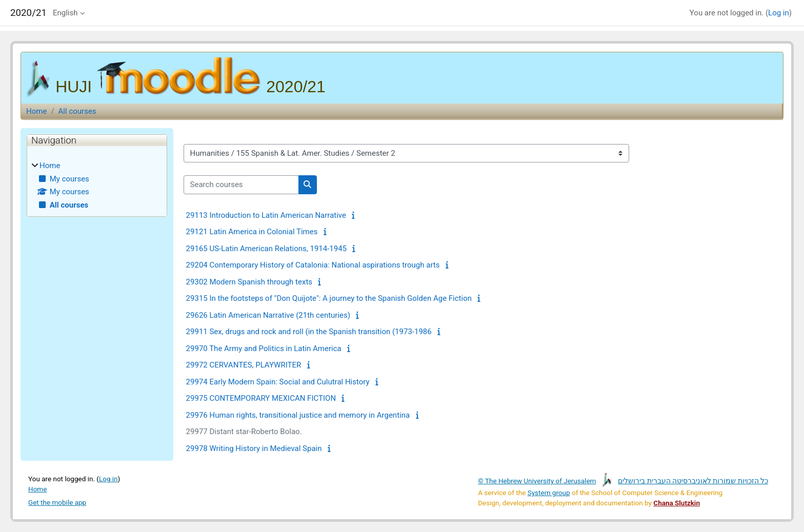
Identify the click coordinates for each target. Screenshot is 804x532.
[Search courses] (241, 185)
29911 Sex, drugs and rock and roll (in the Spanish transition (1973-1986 (309, 332)
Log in (779, 13)
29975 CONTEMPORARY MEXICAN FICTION (261, 398)
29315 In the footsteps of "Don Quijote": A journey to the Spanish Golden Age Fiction (329, 298)
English (65, 13)
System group (549, 493)
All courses (77, 111)
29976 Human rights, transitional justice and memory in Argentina (298, 415)
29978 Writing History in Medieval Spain (254, 448)
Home (36, 111)
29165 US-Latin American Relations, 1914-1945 (266, 249)
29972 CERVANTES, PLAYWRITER (244, 365)
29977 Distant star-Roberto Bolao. (244, 432)
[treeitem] (97, 185)
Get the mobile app (57, 502)
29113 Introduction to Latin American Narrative (266, 215)
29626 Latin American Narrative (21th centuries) (268, 315)
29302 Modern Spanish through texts (249, 282)
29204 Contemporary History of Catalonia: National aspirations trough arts (313, 265)
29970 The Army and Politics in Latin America (264, 349)
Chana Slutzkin (677, 503)
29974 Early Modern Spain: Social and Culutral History (278, 382)
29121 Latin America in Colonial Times (252, 232)
